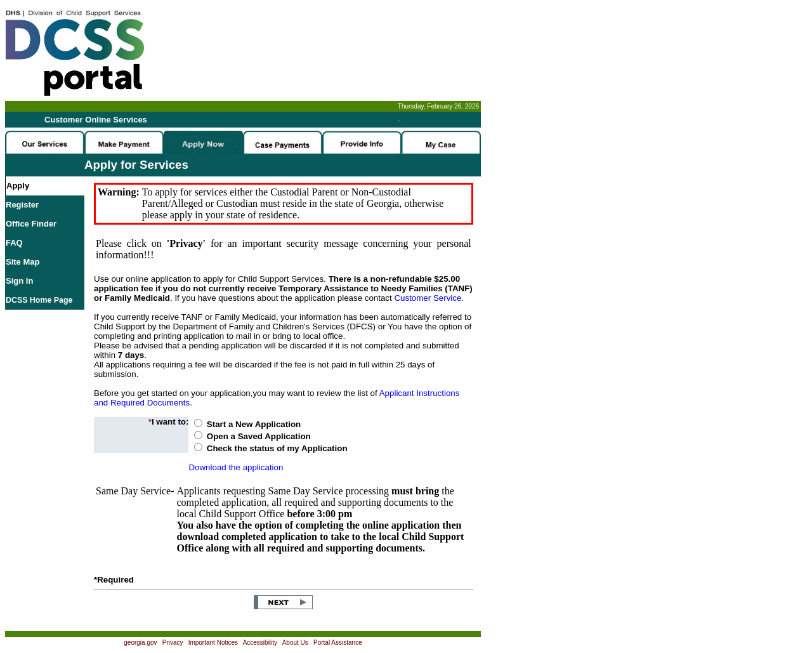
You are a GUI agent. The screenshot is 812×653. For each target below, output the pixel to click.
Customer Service (428, 298)
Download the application (236, 467)
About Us (295, 643)
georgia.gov (140, 643)
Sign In (19, 281)
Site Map (23, 262)
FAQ (14, 243)
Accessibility (260, 643)
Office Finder (31, 224)
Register (22, 205)
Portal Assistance (338, 643)
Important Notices (213, 643)
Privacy (173, 643)
